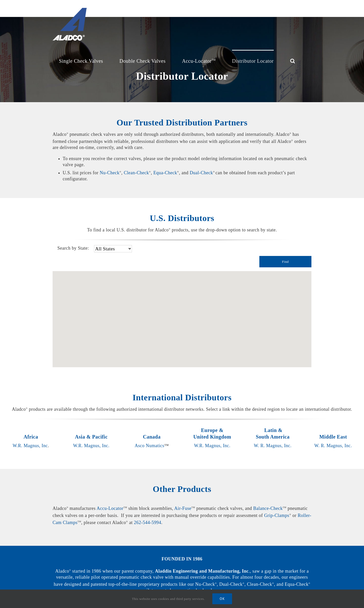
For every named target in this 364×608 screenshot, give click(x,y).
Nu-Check (109, 173)
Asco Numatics (150, 446)
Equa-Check (165, 173)
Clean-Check (136, 173)
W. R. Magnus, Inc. (273, 446)
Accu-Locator (110, 508)
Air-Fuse (183, 508)
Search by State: (73, 248)
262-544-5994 (148, 523)
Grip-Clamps (277, 515)
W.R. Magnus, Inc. (91, 446)
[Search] (293, 60)
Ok (222, 599)
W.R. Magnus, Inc (30, 446)
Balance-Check (268, 508)
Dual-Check (201, 173)
